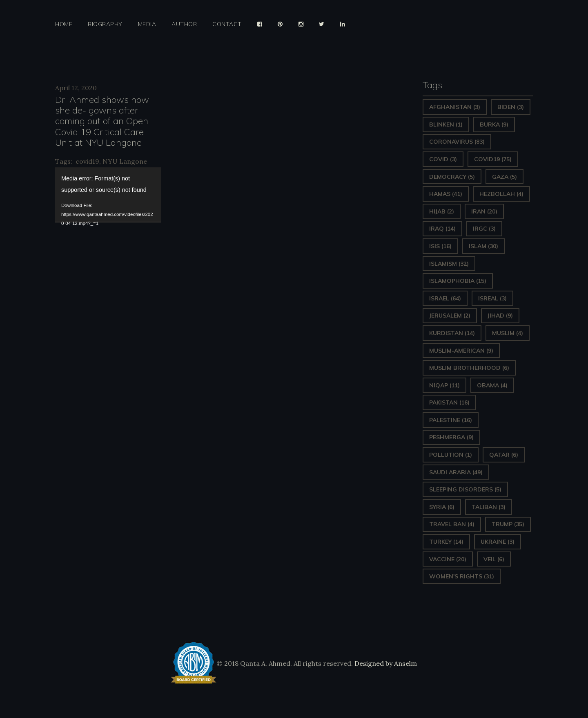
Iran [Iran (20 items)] (484, 211)
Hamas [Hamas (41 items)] (446, 194)
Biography (105, 24)
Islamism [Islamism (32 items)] (449, 264)
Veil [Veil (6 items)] (494, 559)
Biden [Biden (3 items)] (511, 107)
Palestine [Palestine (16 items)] (451, 420)
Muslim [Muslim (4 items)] (508, 333)
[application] (108, 195)
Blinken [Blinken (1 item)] (446, 124)
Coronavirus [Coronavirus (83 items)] (457, 142)
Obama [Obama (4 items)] (492, 385)
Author (184, 24)
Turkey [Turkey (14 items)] (446, 542)
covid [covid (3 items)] (443, 159)
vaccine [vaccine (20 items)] (448, 559)
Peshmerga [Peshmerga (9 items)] (451, 437)
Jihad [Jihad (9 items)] (500, 316)
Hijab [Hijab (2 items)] (442, 211)
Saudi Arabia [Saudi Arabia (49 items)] (456, 472)
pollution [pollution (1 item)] (451, 455)
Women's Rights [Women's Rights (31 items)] (462, 576)
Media (147, 24)
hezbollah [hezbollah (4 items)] (501, 194)
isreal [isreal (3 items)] (492, 298)
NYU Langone (125, 161)
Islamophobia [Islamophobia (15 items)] (458, 281)
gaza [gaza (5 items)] (504, 177)
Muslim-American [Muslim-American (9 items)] (461, 351)
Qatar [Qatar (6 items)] (504, 455)
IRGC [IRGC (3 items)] (484, 229)
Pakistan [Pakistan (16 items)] (449, 402)
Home (64, 24)
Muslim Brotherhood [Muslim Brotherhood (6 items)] (469, 368)
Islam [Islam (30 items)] (483, 246)
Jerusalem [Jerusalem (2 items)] (450, 316)
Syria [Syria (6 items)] (442, 507)
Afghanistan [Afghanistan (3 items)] (455, 107)
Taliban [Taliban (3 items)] (489, 507)
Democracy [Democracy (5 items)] (452, 177)
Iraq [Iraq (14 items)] (442, 229)
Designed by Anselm (385, 663)
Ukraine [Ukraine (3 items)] (498, 542)
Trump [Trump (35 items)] (508, 524)
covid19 (87, 161)
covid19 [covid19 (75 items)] (493, 159)
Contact (227, 24)
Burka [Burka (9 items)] (494, 124)
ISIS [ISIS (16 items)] (440, 246)
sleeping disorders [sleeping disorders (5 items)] (465, 489)
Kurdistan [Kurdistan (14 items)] (452, 333)
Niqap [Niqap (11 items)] (444, 385)
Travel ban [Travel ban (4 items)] (452, 524)
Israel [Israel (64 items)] (445, 298)
